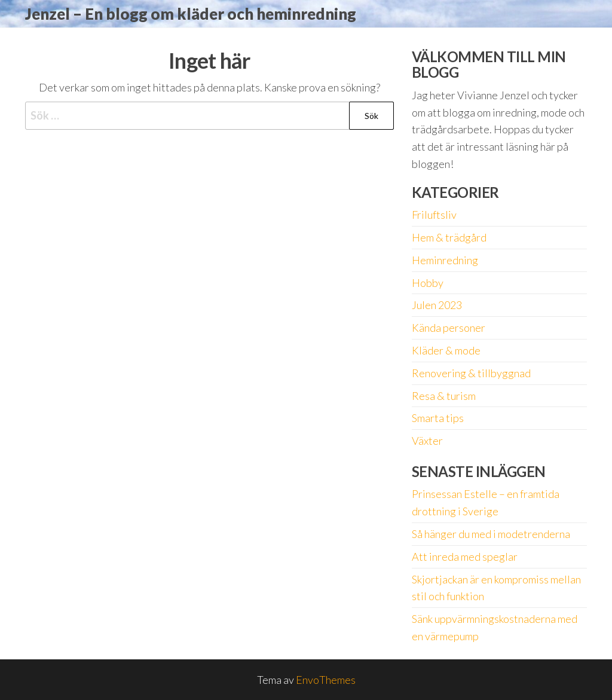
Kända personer (449, 328)
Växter (427, 441)
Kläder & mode (446, 350)
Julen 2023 (437, 305)
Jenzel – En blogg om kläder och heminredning (191, 14)
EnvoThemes (326, 680)
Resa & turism (444, 396)
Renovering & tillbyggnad (471, 373)
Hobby (428, 283)
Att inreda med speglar (465, 557)
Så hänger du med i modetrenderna (491, 534)
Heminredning (445, 260)
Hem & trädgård (449, 237)
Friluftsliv (434, 215)
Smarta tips (438, 418)
